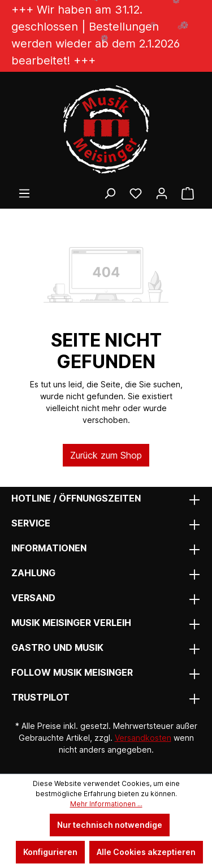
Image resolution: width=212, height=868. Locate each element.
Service (31, 523)
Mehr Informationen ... (106, 804)
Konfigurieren (50, 852)
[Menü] (24, 193)
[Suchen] (110, 193)
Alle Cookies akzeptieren (146, 852)
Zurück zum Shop (106, 455)
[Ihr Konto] (162, 193)
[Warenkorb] (188, 193)
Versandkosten (143, 738)
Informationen (49, 548)
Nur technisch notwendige (110, 825)
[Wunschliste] (136, 193)
